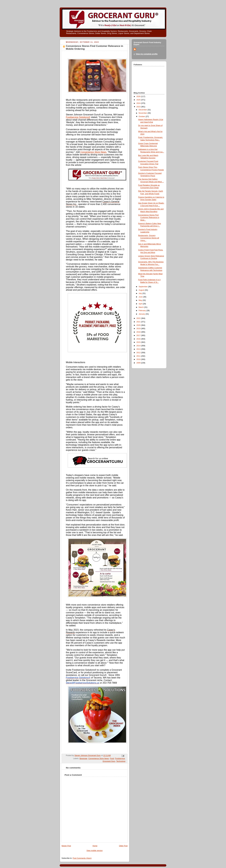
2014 (139, 346)
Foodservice (120, 759)
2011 (139, 356)
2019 (139, 329)
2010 (139, 359)
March (141, 307)
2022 (139, 318)
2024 (139, 103)
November (143, 113)
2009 (139, 363)
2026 (139, 97)
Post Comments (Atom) (82, 858)
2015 (139, 342)
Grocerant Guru (109, 761)
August (142, 290)
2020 (139, 325)
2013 (139, 349)
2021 (139, 322)
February (143, 311)
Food (112, 759)
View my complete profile (147, 54)
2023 (139, 107)
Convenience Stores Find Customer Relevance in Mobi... (149, 218)
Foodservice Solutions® (78, 117)
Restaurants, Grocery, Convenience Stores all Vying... (149, 238)
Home (95, 846)
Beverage (83, 759)
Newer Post (66, 846)
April (141, 304)
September (143, 287)
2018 (139, 332)
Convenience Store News (94, 152)
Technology (121, 761)
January (142, 314)
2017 (139, 335)
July (141, 293)
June (141, 297)
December (143, 110)
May (141, 300)
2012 (139, 353)
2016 (139, 339)
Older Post (123, 846)
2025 (139, 100)
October (142, 117)
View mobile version (95, 851)
